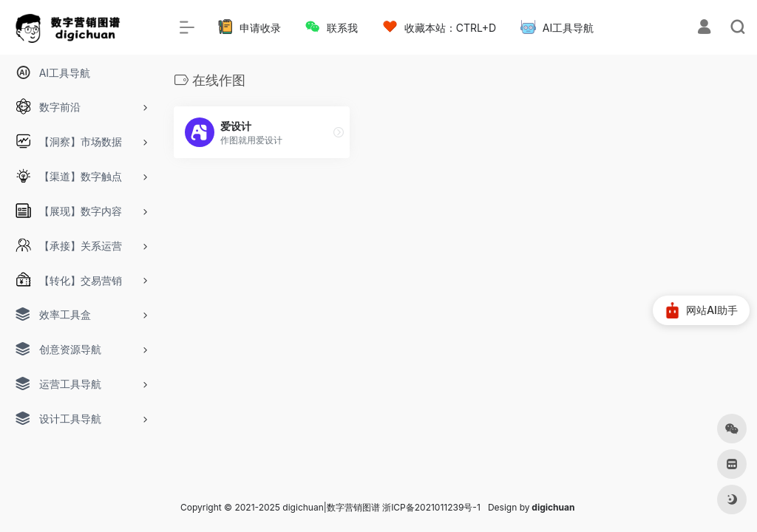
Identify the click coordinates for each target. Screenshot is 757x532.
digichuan (553, 507)
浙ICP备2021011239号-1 (431, 507)
